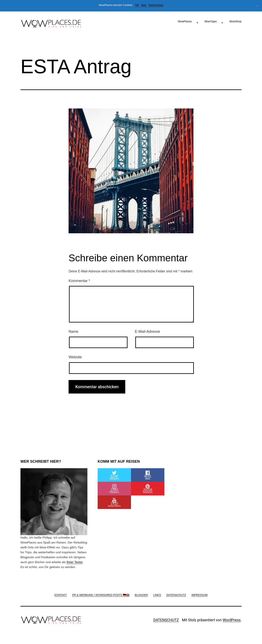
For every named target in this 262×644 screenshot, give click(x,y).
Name (73, 332)
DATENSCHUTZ (166, 620)
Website (75, 357)
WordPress (232, 620)
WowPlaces (185, 21)
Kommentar (79, 281)
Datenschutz (156, 5)
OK (137, 5)
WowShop (235, 21)
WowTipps (211, 21)
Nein (144, 5)
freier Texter (75, 562)
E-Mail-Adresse (147, 332)
